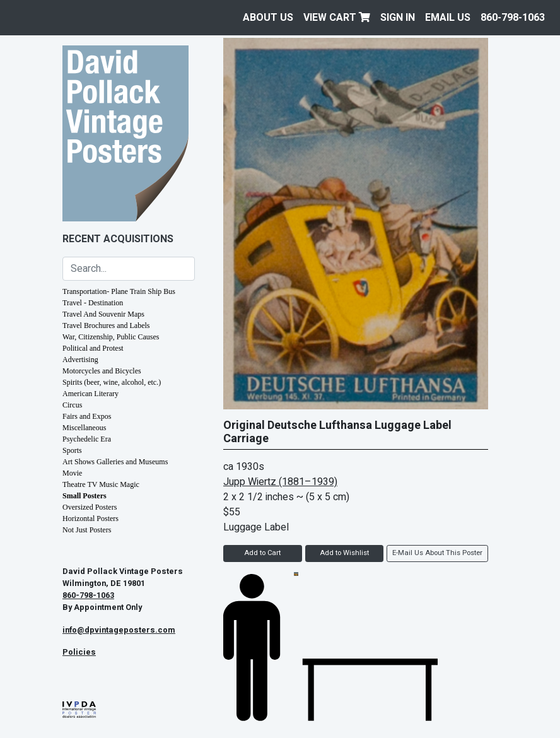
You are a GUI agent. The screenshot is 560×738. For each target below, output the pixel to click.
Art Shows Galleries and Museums (115, 462)
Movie (72, 473)
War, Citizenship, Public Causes (111, 337)
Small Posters (85, 496)
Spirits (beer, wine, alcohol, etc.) (112, 382)
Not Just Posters (87, 530)
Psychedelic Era (87, 439)
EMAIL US (448, 18)
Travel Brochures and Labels (106, 325)
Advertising (80, 360)
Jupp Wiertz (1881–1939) (280, 482)
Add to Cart (262, 553)
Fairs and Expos (87, 416)
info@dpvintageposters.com (119, 630)
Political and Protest (93, 348)
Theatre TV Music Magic (101, 484)
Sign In (398, 18)
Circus (72, 405)
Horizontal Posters (90, 518)
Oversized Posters (90, 507)
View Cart (337, 18)
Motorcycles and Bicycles (102, 371)
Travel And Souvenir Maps (103, 314)
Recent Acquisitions (118, 239)
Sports (72, 450)
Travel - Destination (93, 303)
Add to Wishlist (344, 553)
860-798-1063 (513, 18)
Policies (79, 652)
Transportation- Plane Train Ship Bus (119, 291)
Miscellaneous (84, 428)
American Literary (90, 394)
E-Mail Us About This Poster (437, 553)
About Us (268, 18)
